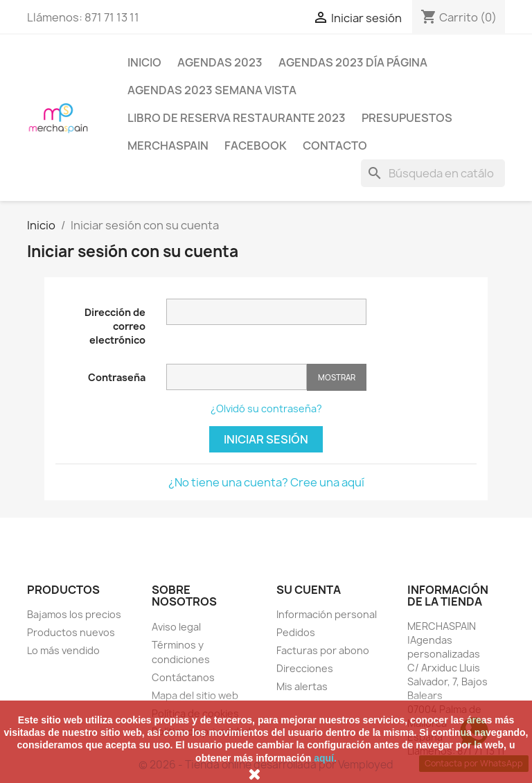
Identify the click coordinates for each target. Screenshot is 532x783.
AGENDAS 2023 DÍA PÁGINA (353, 62)
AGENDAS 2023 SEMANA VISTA (212, 90)
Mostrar (337, 377)
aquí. (325, 758)
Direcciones (305, 668)
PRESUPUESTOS (407, 118)
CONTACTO (335, 146)
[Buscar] (433, 173)
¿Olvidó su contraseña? (266, 408)
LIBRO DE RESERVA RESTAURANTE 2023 (237, 118)
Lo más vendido (63, 650)
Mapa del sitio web (195, 695)
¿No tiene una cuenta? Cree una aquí (266, 482)
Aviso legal (176, 627)
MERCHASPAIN (168, 146)
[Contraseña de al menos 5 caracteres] (237, 377)
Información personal (327, 614)
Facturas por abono (323, 650)
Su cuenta (309, 590)
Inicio (144, 62)
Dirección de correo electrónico (115, 326)
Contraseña (117, 377)
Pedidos (296, 632)
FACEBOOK (256, 146)
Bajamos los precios (74, 614)
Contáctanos (183, 677)
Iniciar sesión (266, 439)
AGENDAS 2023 (220, 62)
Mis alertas (302, 686)
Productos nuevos (71, 632)
